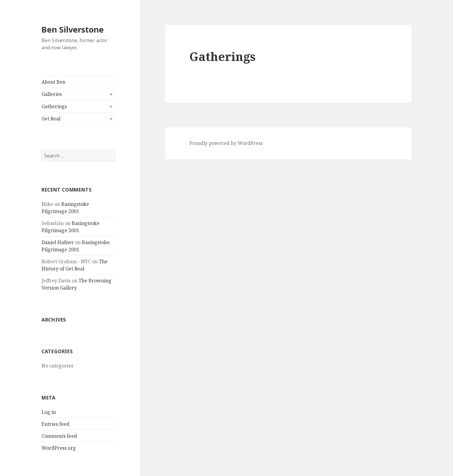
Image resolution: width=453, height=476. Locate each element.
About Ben (53, 82)
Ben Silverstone (73, 29)
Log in (49, 412)
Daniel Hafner (58, 242)
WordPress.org (59, 448)
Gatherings (54, 106)
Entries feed (55, 424)
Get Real (51, 119)
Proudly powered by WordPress (226, 143)
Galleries (52, 94)
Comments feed (59, 436)
